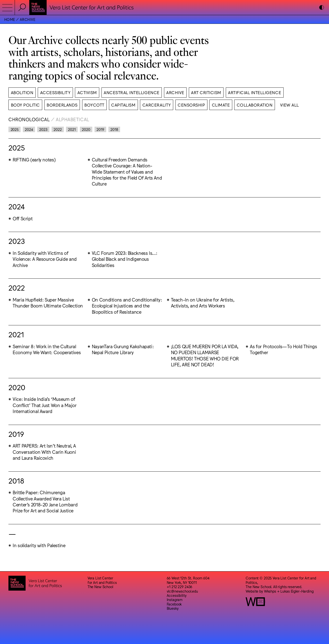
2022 (58, 129)
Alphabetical (73, 119)
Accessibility (177, 595)
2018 (114, 129)
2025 (15, 129)
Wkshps (270, 591)
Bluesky (173, 608)
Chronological (29, 119)
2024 (29, 129)
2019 (100, 129)
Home (10, 19)
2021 (72, 129)
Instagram (175, 599)
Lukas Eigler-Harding (297, 591)
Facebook (174, 604)
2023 (43, 129)
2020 (86, 129)
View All (290, 105)
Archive (28, 19)
